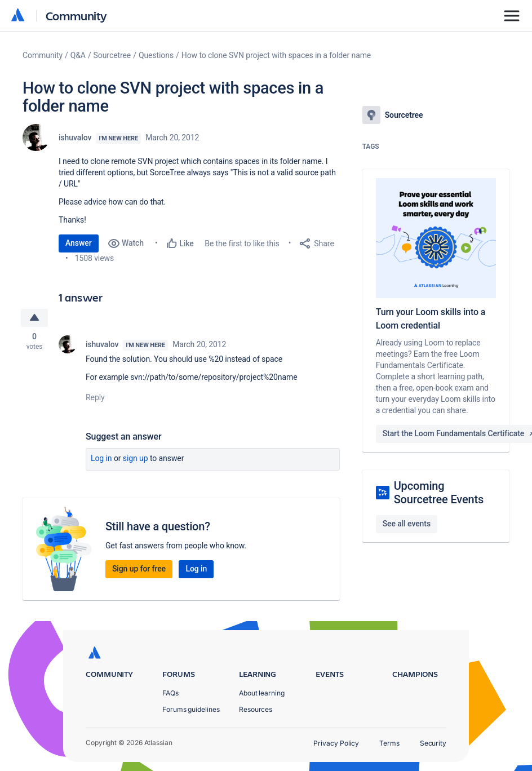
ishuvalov (75, 138)
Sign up (136, 459)
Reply (95, 398)
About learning (262, 693)
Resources (256, 709)
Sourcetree (112, 55)
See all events (407, 524)
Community (76, 15)
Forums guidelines (191, 709)
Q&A (78, 55)
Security (433, 743)
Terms (389, 743)
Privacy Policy (336, 743)
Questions (156, 55)
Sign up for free (139, 569)
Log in (101, 459)
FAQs (170, 693)
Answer (79, 243)
